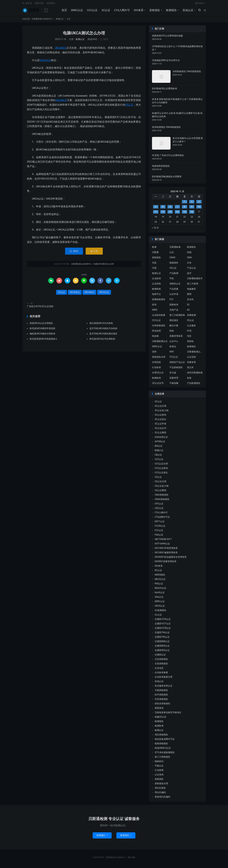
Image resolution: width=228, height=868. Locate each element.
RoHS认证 (160, 594)
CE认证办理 (160, 483)
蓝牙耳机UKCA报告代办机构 (103, 330)
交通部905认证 (162, 652)
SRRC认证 (77, 11)
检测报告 (171, 11)
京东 (189, 264)
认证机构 (156, 285)
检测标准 (156, 379)
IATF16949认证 (162, 545)
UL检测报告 (160, 612)
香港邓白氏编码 (162, 799)
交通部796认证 (162, 639)
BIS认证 (159, 448)
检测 (154, 249)
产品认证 (191, 270)
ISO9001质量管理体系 (166, 563)
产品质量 (174, 290)
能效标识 (159, 763)
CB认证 (158, 457)
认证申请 (174, 296)
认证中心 (174, 343)
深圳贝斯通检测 (195, 374)
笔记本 (190, 369)
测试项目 (174, 322)
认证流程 (191, 358)
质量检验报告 (159, 301)
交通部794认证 (162, 634)
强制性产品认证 (177, 364)
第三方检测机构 (177, 317)
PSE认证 (159, 585)
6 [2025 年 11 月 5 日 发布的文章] (170, 208)
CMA (189, 259)
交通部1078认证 (163, 630)
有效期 (155, 338)
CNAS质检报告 (162, 501)
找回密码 (51, 4)
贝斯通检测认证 (160, 343)
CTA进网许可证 (162, 519)
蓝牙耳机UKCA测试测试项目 (103, 335)
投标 (172, 332)
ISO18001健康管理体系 (166, 554)
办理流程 (156, 364)
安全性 (190, 301)
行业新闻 (159, 772)
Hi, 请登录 (27, 4)
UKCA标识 (61, 102)
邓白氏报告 (160, 790)
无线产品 (174, 311)
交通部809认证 (162, 648)
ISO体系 (138, 11)
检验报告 (174, 264)
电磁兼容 (191, 290)
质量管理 (174, 379)
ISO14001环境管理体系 (166, 550)
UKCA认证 (45, 62)
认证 (172, 254)
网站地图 (131, 859)
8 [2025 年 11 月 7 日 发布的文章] (185, 208)
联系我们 (102, 837)
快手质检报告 (161, 696)
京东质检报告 (161, 661)
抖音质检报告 (161, 701)
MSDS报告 (160, 576)
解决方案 (174, 327)
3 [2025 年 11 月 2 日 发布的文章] (199, 203)
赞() (104, 41)
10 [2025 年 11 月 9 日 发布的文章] (199, 208)
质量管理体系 (176, 338)
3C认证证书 (160, 430)
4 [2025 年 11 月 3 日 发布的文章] (156, 208)
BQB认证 (159, 452)
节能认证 (159, 767)
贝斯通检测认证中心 (195, 353)
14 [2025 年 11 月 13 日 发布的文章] (177, 214)
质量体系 (191, 364)
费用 (189, 296)
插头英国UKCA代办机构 (101, 325)
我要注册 (39, 4)
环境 (189, 332)
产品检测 (174, 275)
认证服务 (191, 327)
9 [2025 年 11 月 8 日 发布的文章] (192, 208)
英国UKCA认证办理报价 (41, 325)
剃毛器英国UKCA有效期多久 (44, 341)
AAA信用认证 (161, 439)
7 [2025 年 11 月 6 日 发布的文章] (177, 208)
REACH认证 (160, 590)
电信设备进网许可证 (165, 741)
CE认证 (129, 107)
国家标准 (174, 306)
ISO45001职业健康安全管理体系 (171, 559)
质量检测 (191, 317)
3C (188, 306)
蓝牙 (189, 275)
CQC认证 (159, 510)
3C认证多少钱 (162, 412)
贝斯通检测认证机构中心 (31, 11)
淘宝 (189, 338)
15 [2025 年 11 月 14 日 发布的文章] (185, 214)
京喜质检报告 (161, 665)
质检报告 (154, 11)
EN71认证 (160, 523)
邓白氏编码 (160, 794)
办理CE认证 (158, 374)
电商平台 (156, 296)
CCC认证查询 (161, 470)
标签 (189, 379)
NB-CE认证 (160, 581)
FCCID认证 (160, 528)
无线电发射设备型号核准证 (168, 714)
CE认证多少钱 (162, 488)
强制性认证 (175, 285)
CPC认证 (159, 505)
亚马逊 (173, 374)
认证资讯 (159, 776)
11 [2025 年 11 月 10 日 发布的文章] (156, 214)
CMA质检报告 (162, 496)
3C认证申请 (160, 425)
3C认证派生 (160, 421)
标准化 (173, 348)
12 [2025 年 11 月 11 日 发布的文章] (163, 214)
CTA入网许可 (122, 11)
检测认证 (60, 20)
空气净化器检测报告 (165, 754)
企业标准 (156, 280)
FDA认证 (159, 536)
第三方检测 (193, 285)
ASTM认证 (160, 443)
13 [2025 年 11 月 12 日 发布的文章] (170, 214)
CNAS (172, 259)
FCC (171, 301)
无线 (154, 264)
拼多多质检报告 (162, 705)
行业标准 (156, 369)
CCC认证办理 (161, 465)
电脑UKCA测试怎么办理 (84, 35)
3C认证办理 (160, 408)
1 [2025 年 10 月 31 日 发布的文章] (185, 203)
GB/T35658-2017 (163, 541)
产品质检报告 (176, 369)
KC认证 (158, 572)
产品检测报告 (194, 385)
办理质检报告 (159, 327)
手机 (172, 280)
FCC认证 (174, 358)
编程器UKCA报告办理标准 (42, 335)
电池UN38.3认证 (163, 750)
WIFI (172, 353)
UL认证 (158, 616)
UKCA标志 (61, 50)
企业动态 (159, 670)
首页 (64, 11)
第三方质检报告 (162, 759)
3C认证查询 (160, 417)
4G (188, 311)
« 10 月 (155, 230)
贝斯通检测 (175, 249)
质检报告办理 (159, 358)
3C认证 (106, 11)
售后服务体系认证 (164, 687)
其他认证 (188, 11)
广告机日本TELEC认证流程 (40, 308)
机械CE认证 (160, 719)
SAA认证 (159, 599)
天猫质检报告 (161, 692)
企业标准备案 (159, 317)
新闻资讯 (159, 710)
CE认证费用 (160, 492)
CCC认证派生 (161, 474)
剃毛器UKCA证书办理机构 (102, 341)
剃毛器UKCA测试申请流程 (42, 330)
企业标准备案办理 (164, 679)
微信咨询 (199, 4)
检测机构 (156, 290)
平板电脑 (174, 385)
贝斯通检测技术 (195, 280)
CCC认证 (92, 11)
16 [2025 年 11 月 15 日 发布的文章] (192, 214)
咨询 (154, 306)
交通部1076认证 (163, 621)
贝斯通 (155, 254)
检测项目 (191, 348)
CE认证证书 (158, 385)
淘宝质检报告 (161, 736)
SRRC (155, 311)
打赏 (94, 253)
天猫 (154, 270)
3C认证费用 (160, 434)
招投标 (190, 343)
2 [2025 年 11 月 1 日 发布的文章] (192, 203)
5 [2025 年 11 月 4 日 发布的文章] (163, 208)
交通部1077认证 (163, 625)
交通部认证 (160, 656)
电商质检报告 (161, 745)
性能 (189, 254)
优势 (154, 353)
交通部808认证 (162, 643)
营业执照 (156, 332)
